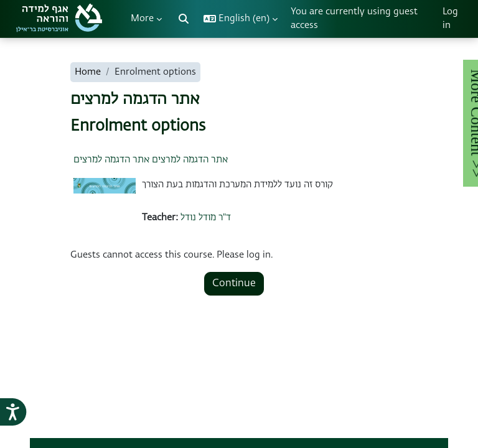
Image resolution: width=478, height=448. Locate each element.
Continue (234, 284)
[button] (184, 19)
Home (88, 72)
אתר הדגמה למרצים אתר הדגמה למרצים (151, 160)
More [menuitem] (142, 18)
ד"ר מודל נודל (206, 217)
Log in (450, 18)
